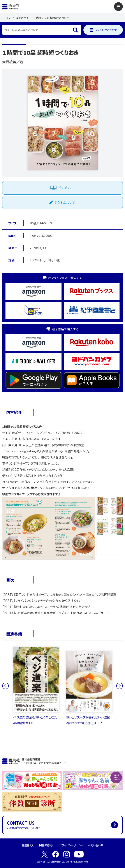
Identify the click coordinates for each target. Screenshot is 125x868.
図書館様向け (47, 845)
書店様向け (28, 845)
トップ (8, 18)
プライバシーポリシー (71, 845)
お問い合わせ (96, 845)
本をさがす (22, 18)
